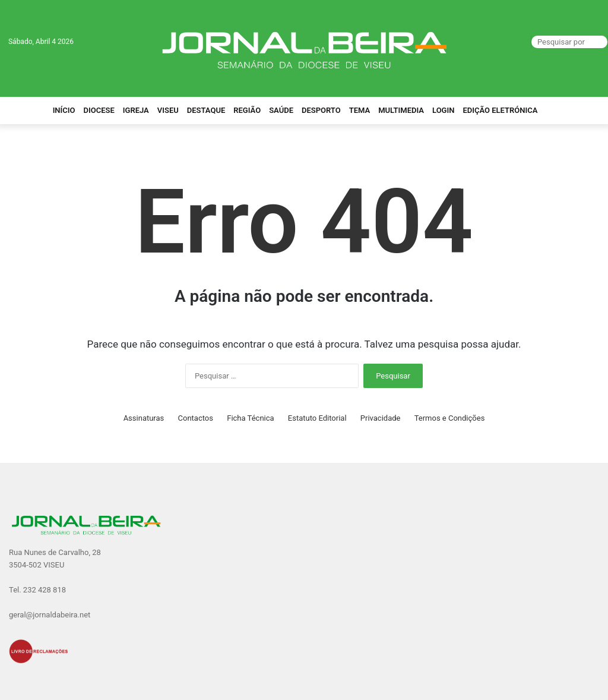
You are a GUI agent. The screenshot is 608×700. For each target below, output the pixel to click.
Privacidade (381, 418)
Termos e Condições (450, 418)
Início (64, 110)
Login (443, 110)
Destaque (206, 110)
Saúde (281, 110)
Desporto (321, 110)
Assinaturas (144, 418)
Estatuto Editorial (317, 418)
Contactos (196, 418)
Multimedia (401, 110)
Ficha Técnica (250, 418)
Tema (360, 110)
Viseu (168, 110)
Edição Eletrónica (500, 110)
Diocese (99, 110)
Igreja (136, 110)
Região (247, 110)
